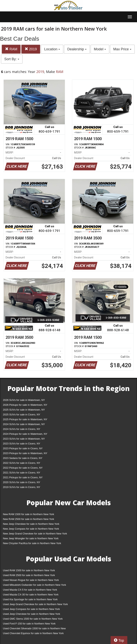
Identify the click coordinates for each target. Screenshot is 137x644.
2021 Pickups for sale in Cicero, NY (23, 477)
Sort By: (12, 59)
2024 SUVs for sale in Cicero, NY (22, 429)
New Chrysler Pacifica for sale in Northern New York (32, 543)
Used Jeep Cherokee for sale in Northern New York (32, 614)
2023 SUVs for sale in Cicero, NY (22, 444)
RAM (11, 49)
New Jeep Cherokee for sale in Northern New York (31, 524)
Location (52, 49)
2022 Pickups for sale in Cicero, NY (23, 468)
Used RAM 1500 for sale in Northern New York (29, 570)
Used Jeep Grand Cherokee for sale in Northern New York (35, 604)
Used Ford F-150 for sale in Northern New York (29, 624)
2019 (31, 49)
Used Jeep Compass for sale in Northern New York (31, 609)
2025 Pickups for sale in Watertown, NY (25, 419)
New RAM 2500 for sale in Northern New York (29, 519)
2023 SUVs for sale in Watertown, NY (24, 439)
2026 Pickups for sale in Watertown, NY (25, 405)
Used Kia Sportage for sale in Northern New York (30, 599)
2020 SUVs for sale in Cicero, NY (22, 482)
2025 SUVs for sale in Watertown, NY (24, 410)
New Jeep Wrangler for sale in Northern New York (31, 538)
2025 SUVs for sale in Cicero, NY (22, 415)
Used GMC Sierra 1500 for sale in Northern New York (33, 619)
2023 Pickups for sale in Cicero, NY (23, 448)
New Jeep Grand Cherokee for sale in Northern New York (35, 534)
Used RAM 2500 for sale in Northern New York (29, 575)
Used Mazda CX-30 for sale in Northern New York (31, 595)
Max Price (122, 49)
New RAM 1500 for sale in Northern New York (29, 514)
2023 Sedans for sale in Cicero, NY (23, 458)
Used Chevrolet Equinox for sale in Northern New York (33, 633)
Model (100, 49)
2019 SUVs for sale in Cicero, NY (22, 487)
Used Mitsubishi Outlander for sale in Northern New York (34, 585)
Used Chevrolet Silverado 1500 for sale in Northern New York (34, 629)
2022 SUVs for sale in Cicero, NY (22, 463)
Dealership (77, 49)
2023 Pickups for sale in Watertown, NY (25, 453)
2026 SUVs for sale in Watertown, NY (24, 400)
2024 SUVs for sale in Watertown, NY (24, 424)
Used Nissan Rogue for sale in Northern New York (31, 580)
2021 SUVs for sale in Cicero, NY (22, 473)
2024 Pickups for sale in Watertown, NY (25, 434)
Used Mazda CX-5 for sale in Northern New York (30, 590)
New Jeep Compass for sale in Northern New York (31, 529)
